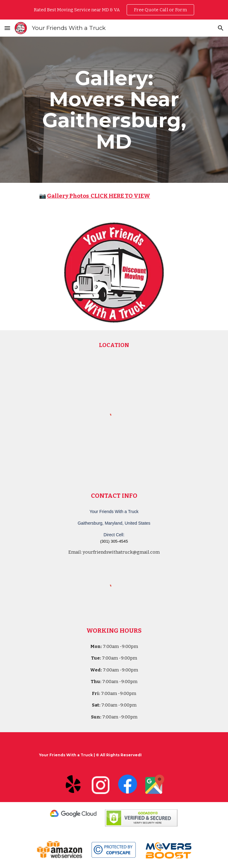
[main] (114, 110)
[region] (114, 10)
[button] (7, 28)
